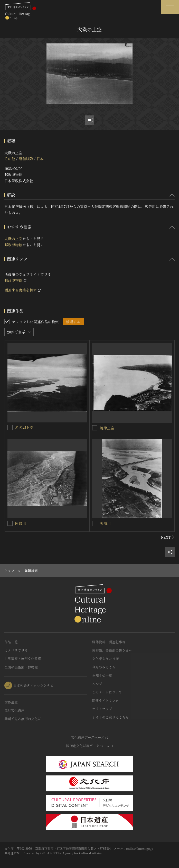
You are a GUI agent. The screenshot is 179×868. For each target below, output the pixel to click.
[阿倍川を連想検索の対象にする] (10, 523)
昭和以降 (26, 159)
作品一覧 (11, 642)
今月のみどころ (104, 667)
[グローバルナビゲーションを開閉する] (170, 7)
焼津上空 (107, 428)
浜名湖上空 (24, 428)
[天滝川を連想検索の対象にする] (95, 523)
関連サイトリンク (106, 700)
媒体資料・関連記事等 (109, 642)
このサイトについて (107, 692)
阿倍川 (21, 523)
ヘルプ (97, 684)
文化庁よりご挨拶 (106, 659)
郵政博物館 (13, 245)
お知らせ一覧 (102, 675)
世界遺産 (11, 702)
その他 (10, 159)
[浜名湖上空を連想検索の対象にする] (10, 428)
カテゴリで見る (16, 650)
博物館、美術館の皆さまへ (112, 650)
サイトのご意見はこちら (111, 717)
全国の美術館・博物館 (21, 667)
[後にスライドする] (168, 537)
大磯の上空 (13, 239)
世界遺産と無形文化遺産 (23, 659)
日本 (40, 159)
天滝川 (105, 523)
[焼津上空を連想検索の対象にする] (95, 428)
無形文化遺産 (14, 710)
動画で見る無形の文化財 (23, 719)
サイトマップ (102, 709)
